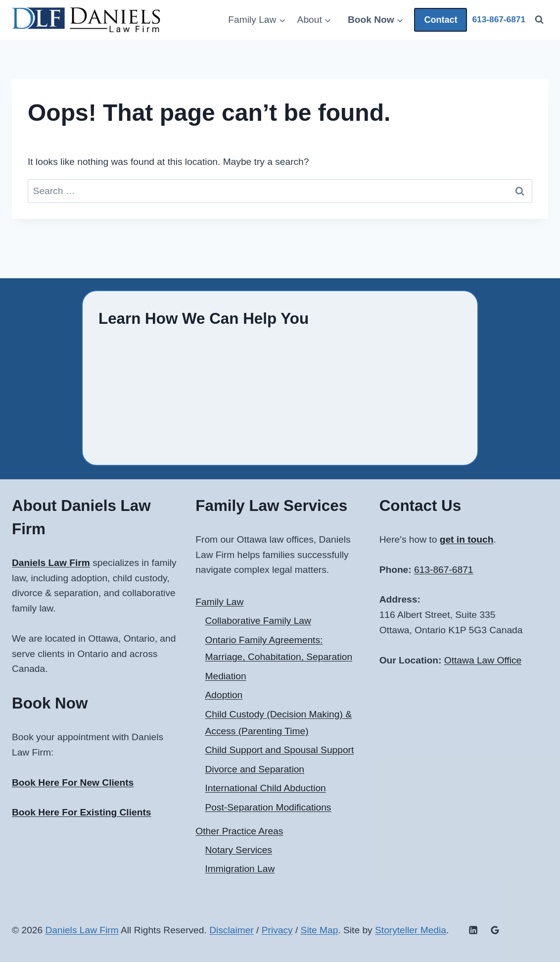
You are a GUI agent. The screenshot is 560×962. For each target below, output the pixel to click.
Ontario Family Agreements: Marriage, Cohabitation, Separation (279, 649)
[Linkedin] (473, 930)
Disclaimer (232, 930)
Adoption (224, 695)
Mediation (226, 676)
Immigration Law (240, 869)
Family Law (219, 602)
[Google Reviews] (495, 930)
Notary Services (239, 850)
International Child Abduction (266, 788)
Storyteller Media (411, 930)
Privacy (277, 930)
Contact (441, 20)
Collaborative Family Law (258, 621)
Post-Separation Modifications (268, 807)
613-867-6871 (444, 570)
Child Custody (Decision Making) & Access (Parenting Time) (279, 723)
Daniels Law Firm (82, 930)
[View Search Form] (539, 20)
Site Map (320, 930)
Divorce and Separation (255, 769)
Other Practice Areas (239, 831)
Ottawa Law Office (483, 660)
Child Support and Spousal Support (280, 750)
